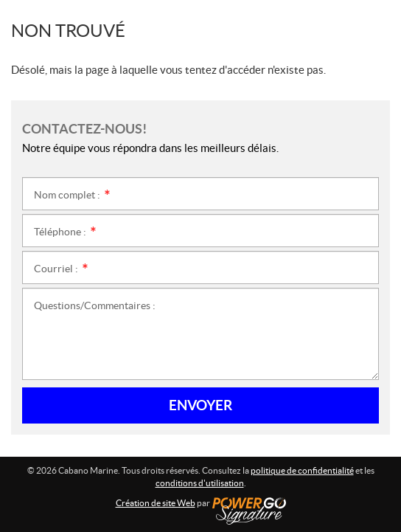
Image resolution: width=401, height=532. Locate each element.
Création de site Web (156, 503)
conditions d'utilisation (200, 483)
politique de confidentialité (302, 470)
